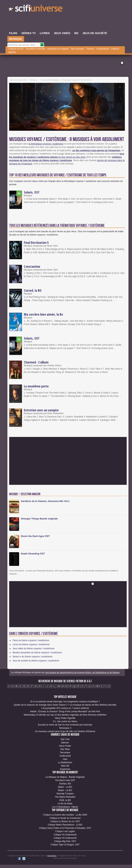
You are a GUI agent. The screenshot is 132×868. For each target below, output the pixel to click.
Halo (65, 759)
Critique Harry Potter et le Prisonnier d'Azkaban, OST (65, 828)
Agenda (12, 52)
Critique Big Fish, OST (65, 841)
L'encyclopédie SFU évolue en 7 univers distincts (65, 708)
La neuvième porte (36, 386)
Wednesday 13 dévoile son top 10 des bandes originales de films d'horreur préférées (65, 715)
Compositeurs (103, 49)
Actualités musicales (36, 49)
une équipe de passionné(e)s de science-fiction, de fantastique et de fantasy (82, 672)
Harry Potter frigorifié (65, 718)
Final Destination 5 (36, 243)
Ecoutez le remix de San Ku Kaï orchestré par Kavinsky (65, 725)
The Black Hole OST (65, 780)
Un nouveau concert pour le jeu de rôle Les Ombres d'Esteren (65, 731)
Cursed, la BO (33, 290)
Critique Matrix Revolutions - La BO (65, 825)
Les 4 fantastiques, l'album (65, 807)
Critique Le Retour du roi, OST (65, 821)
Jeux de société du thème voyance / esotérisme (36, 661)
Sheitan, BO (65, 784)
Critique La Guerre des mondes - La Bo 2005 (65, 815)
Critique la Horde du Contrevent (65, 818)
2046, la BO (65, 800)
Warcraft (65, 766)
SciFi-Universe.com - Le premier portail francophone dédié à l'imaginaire (36, 9)
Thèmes (90, 49)
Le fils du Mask (65, 804)
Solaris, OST (32, 192)
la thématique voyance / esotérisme (46, 144)
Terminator (65, 753)
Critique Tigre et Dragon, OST (65, 845)
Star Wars (65, 749)
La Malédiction (65, 762)
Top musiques (77, 49)
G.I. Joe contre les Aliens (65, 721)
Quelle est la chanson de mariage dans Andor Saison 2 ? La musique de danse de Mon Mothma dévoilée (65, 705)
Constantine (32, 266)
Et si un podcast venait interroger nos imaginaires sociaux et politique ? (65, 702)
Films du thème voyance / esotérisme (31, 640)
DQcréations (52, 856)
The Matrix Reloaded (65, 797)
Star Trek (65, 739)
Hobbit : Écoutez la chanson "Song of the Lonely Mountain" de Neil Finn (65, 711)
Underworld (65, 756)
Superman (65, 769)
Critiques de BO (16, 49)
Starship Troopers (65, 794)
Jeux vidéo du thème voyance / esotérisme (34, 649)
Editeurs (115, 49)
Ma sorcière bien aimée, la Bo (43, 314)
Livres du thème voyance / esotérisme (31, 644)
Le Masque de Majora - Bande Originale (65, 777)
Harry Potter (65, 746)
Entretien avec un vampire (41, 410)
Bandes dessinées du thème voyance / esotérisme (37, 653)
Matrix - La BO (65, 787)
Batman (65, 743)
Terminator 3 (65, 728)
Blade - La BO (65, 790)
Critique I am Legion (65, 831)
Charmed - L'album (36, 362)
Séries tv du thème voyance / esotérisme (33, 657)
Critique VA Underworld (65, 835)
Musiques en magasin (58, 49)
